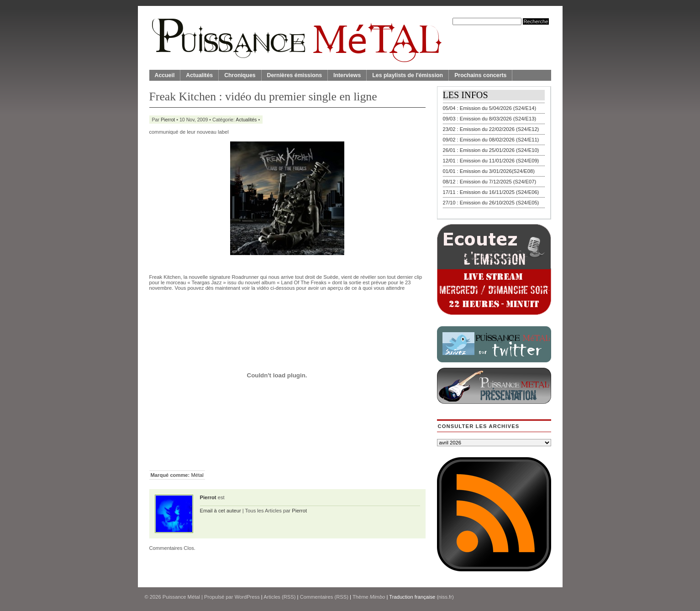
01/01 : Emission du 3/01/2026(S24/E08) (489, 171)
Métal (197, 475)
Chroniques (240, 75)
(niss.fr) (445, 597)
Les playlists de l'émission (408, 75)
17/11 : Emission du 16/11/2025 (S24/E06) (491, 192)
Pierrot (168, 120)
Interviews (347, 75)
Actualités (199, 75)
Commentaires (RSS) (324, 597)
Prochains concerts (480, 75)
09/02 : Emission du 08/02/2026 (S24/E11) (491, 140)
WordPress (247, 597)
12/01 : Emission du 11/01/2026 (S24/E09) (491, 161)
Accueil (165, 75)
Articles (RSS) (279, 597)
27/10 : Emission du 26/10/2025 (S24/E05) (491, 203)
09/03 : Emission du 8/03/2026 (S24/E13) (490, 119)
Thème (369, 597)
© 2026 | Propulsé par (190, 597)
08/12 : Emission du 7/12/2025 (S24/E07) (490, 182)
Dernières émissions (295, 75)
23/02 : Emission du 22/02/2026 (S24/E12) (491, 129)
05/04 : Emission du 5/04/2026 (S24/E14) (490, 108)
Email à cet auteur (221, 511)
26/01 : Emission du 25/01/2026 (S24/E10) (491, 150)
